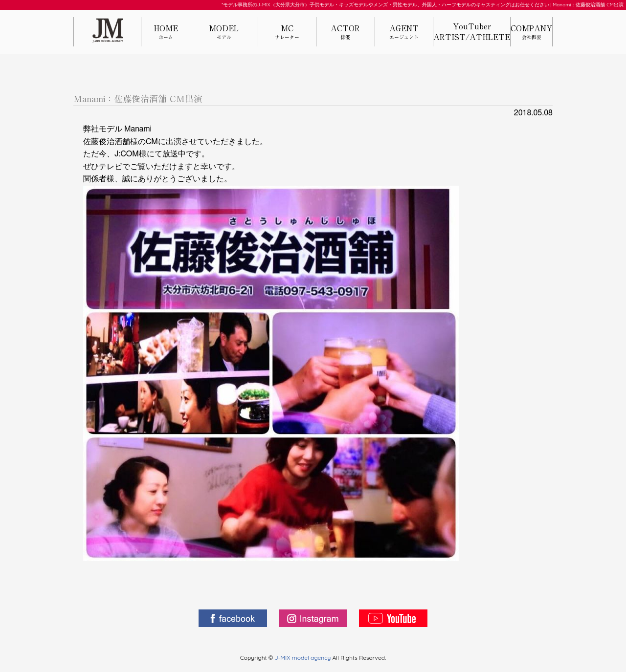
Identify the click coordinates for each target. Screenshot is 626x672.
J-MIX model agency (304, 658)
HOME (166, 33)
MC (287, 33)
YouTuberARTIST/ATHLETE (472, 32)
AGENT (404, 33)
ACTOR (345, 33)
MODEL (224, 33)
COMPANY (531, 33)
